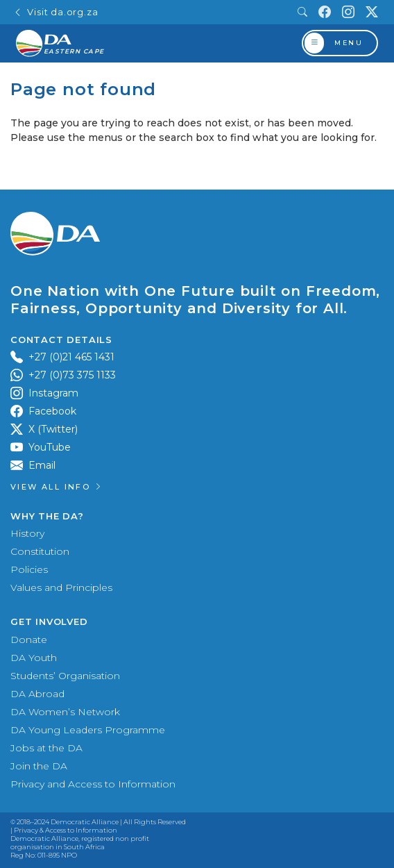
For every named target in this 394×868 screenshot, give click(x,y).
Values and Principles (61, 587)
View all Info (57, 487)
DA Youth (34, 658)
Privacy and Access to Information (93, 784)
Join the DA (39, 766)
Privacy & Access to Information (66, 830)
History (27, 533)
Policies (29, 569)
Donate (29, 640)
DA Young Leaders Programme (88, 730)
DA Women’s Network (65, 712)
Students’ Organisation (65, 676)
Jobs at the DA (46, 748)
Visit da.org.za (55, 12)
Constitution (40, 551)
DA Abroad (37, 694)
